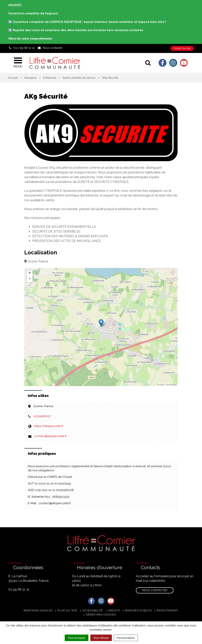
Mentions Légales (38, 610)
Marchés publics (138, 610)
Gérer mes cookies (101, 615)
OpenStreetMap (172, 385)
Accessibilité (93, 610)
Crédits (114, 610)
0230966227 (42, 416)
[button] (101, 323)
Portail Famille (182, 48)
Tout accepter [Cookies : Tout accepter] (77, 638)
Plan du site (67, 610)
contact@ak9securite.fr (50, 436)
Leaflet (160, 385)
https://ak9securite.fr (49, 426)
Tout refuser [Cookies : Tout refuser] (101, 638)
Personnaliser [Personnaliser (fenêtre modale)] (126, 638)
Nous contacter (155, 590)
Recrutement (167, 610)
